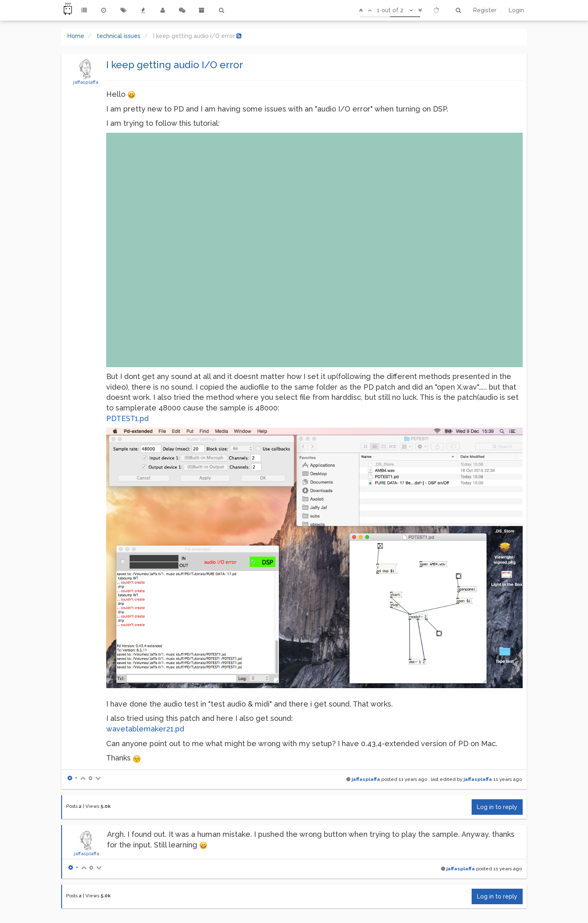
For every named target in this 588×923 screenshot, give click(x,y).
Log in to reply (497, 807)
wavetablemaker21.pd (145, 729)
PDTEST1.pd (127, 418)
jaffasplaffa (86, 82)
